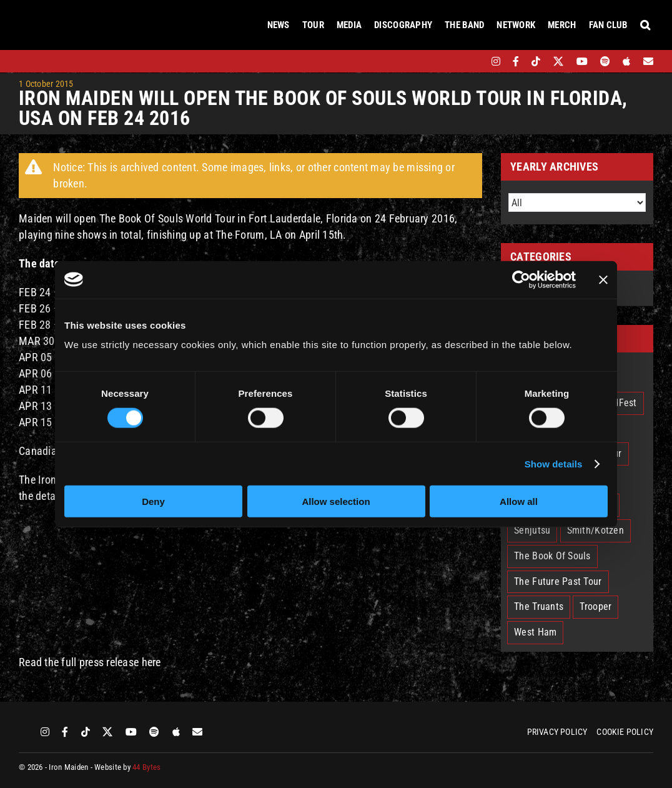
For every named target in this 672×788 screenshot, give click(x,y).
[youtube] (582, 61)
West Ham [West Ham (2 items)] (535, 632)
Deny (153, 501)
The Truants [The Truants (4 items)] (539, 606)
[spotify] (605, 61)
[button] (645, 25)
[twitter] (559, 61)
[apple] (626, 61)
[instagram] (496, 61)
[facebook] (516, 61)
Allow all (519, 501)
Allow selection (336, 501)
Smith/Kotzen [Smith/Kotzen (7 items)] (595, 530)
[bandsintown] (474, 61)
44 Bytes (146, 767)
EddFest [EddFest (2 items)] (620, 403)
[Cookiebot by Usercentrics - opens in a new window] (521, 279)
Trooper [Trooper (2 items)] (595, 606)
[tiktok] (536, 61)
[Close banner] (603, 279)
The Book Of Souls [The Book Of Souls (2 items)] (552, 556)
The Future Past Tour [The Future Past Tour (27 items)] (558, 581)
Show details (554, 463)
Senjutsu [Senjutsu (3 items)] (532, 530)
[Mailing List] (648, 61)
